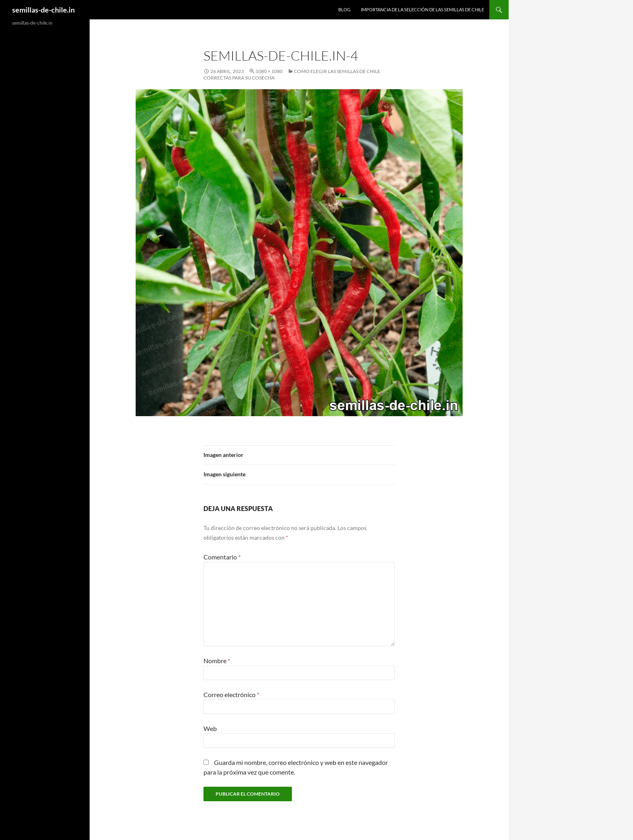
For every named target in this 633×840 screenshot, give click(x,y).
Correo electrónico (231, 694)
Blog (344, 9)
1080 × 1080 (269, 71)
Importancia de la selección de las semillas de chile (422, 9)
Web (210, 728)
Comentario (222, 557)
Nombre (217, 661)
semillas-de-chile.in (43, 10)
